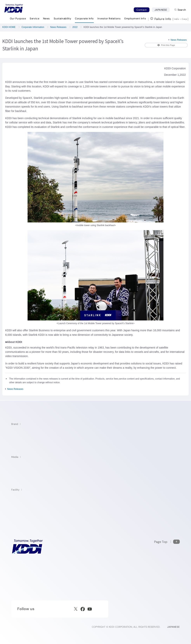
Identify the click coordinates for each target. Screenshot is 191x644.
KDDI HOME (9, 27)
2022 (75, 27)
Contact (142, 10)
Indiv (177, 19)
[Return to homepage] (14, 8)
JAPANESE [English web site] (173, 627)
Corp (185, 19)
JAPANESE (162, 10)
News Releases (58, 27)
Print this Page (166, 45)
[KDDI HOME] (27, 546)
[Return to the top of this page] (167, 542)
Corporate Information (33, 27)
